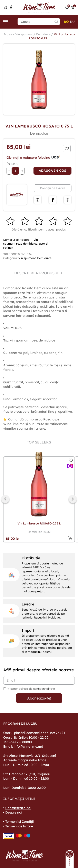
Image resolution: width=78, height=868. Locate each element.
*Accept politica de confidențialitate (31, 689)
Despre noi (14, 812)
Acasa (8, 34)
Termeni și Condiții (19, 821)
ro (66, 22)
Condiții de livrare (53, 188)
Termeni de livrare (19, 826)
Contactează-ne (18, 808)
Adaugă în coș (52, 171)
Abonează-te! (39, 698)
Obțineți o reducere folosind (33, 157)
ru (72, 22)
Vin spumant (24, 34)
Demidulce (43, 34)
